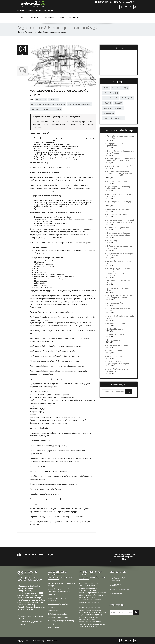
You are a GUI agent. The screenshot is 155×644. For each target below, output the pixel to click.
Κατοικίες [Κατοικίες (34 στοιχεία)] (109, 113)
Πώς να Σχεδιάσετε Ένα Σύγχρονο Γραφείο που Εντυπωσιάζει (121, 160)
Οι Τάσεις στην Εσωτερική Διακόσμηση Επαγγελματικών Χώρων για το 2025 (120, 174)
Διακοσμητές (35, 109)
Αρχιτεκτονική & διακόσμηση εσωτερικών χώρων (59, 92)
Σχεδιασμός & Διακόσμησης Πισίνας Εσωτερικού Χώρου (119, 234)
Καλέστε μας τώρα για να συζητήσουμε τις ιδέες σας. (124, 557)
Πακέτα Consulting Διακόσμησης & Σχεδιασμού (121, 152)
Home (20, 32)
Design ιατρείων (114, 340)
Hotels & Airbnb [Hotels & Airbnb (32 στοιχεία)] (111, 98)
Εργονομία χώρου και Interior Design (119, 262)
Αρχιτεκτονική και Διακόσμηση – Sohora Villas (121, 255)
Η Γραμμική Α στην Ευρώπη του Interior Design (120, 247)
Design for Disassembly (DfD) (119, 166)
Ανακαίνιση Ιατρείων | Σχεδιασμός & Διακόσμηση (118, 363)
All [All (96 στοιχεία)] (106, 88)
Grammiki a (57, 641)
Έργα (62, 18)
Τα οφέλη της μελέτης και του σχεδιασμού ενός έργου (120, 297)
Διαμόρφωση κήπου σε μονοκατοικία (117, 145)
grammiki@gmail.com (121, 589)
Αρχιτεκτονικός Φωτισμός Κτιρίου (118, 289)
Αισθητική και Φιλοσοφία (118, 345)
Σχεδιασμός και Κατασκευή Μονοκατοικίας (119, 188)
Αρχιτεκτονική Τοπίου (116, 303)
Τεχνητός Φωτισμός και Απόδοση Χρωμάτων (121, 137)
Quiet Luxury (112, 241)
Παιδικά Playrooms (115, 329)
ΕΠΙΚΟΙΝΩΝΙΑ (74, 18)
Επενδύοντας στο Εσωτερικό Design (119, 282)
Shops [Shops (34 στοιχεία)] (118, 103)
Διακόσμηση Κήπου (115, 351)
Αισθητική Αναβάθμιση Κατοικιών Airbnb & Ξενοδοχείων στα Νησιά (121, 221)
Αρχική (22, 18)
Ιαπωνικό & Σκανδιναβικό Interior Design (121, 317)
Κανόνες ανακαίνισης (116, 324)
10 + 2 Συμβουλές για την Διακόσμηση (118, 370)
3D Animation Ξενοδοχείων (118, 356)
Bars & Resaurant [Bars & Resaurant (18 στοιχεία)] (120, 88)
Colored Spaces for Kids (117, 181)
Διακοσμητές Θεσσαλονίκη (52, 109)
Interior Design (41, 99)
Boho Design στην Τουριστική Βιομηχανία (119, 195)
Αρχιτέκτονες (53, 99)
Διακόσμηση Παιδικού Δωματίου (121, 334)
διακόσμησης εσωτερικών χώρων (80, 104)
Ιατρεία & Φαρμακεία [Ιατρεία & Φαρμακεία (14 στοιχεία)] (113, 108)
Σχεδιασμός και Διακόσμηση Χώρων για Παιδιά (119, 203)
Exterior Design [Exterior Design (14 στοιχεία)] (111, 93)
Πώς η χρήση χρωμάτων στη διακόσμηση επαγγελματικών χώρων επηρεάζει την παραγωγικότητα (119, 272)
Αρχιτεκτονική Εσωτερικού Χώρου (119, 310)
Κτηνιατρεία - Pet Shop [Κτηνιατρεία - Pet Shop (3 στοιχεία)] (113, 118)
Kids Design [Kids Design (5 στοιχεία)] (127, 98)
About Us (35, 18)
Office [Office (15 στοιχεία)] (107, 103)
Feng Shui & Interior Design (118, 209)
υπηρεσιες (50, 18)
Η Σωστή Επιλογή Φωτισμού (119, 215)
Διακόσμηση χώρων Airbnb (118, 228)
